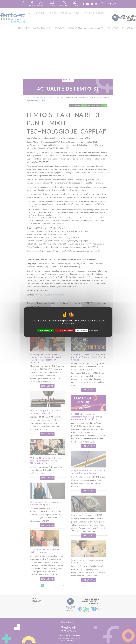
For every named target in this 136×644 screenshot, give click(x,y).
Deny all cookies (65, 330)
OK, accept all (45, 330)
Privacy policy (94, 330)
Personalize (82, 330)
